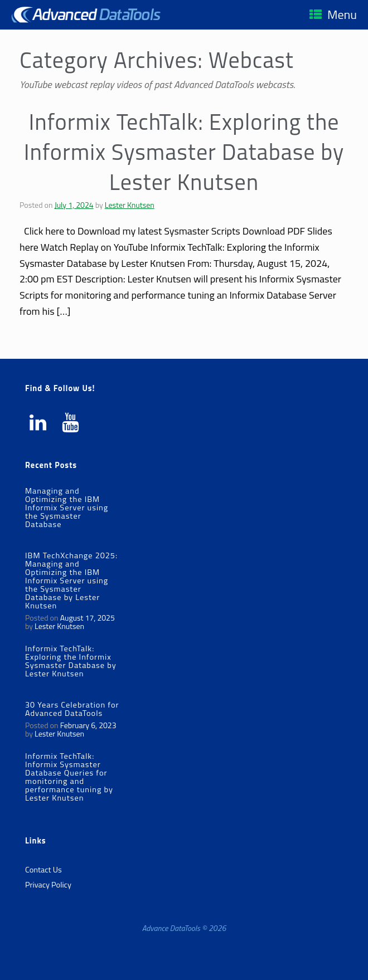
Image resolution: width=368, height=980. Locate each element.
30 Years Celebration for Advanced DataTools (72, 709)
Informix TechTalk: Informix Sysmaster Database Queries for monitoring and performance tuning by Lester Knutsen (69, 777)
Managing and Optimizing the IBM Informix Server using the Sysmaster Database (67, 508)
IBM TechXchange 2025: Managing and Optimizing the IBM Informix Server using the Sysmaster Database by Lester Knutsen (71, 581)
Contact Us (43, 870)
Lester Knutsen (130, 205)
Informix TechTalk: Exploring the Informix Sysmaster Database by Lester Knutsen (184, 152)
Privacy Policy (48, 885)
